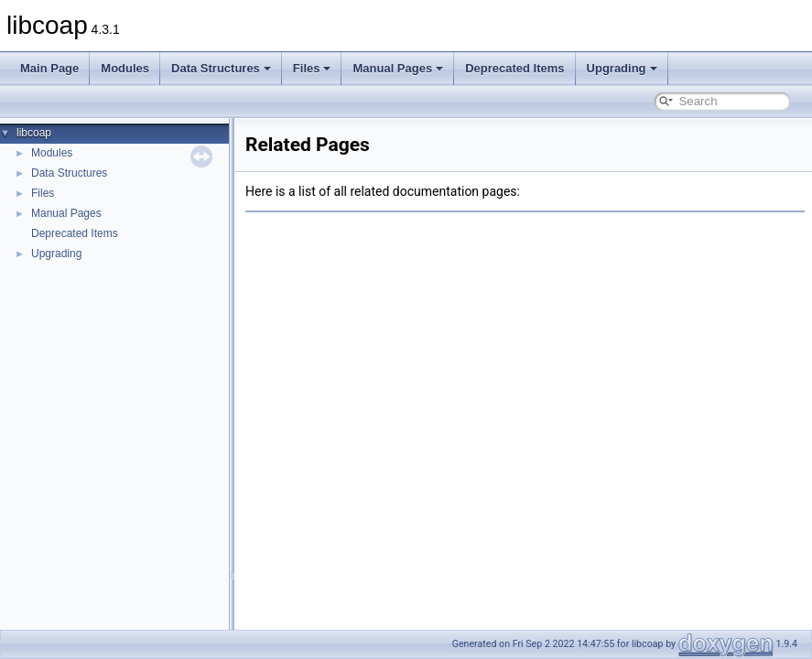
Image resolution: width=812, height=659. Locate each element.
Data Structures (221, 68)
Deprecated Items (514, 68)
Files (312, 68)
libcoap (34, 133)
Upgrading (622, 68)
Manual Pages (398, 68)
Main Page (49, 68)
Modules (125, 68)
